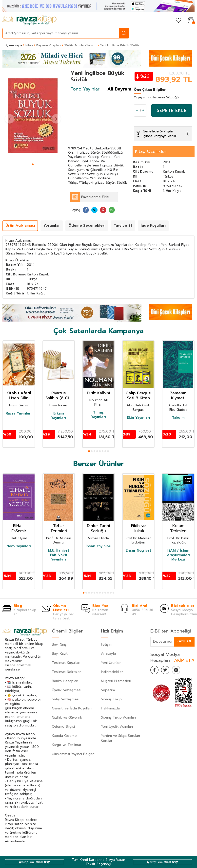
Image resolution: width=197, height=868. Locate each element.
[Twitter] (168, 671)
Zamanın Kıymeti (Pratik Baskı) (178, 396)
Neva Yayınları (19, 546)
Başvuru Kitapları (49, 45)
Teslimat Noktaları (67, 672)
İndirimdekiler (112, 672)
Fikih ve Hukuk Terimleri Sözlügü (138, 528)
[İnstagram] (180, 671)
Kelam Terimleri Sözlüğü (178, 528)
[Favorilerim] (178, 21)
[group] (33, 116)
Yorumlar (52, 226)
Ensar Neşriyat (138, 551)
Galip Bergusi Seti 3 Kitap (138, 396)
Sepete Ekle (172, 110)
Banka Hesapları (65, 681)
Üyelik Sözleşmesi (67, 690)
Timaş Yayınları (98, 415)
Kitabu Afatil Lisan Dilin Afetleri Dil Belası (19, 396)
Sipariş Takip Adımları (118, 717)
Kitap (29, 45)
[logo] (30, 20)
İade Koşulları (153, 226)
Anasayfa (13, 45)
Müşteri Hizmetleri (116, 681)
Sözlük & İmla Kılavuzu (80, 45)
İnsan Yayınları (98, 546)
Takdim (178, 418)
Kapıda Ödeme (64, 736)
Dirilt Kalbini (98, 393)
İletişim (107, 644)
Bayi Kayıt (60, 654)
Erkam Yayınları (59, 416)
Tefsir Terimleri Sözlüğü (59, 528)
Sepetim (108, 690)
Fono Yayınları (86, 89)
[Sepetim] (191, 21)
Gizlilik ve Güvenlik (67, 717)
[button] (33, 164)
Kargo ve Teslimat (67, 745)
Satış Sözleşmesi (66, 699)
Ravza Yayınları (19, 414)
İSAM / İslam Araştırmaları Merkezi (178, 555)
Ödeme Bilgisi (63, 727)
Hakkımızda (110, 708)
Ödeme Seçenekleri (87, 226)
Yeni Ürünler (111, 663)
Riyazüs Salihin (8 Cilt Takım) (59, 396)
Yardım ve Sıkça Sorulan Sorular (120, 738)
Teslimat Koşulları (66, 663)
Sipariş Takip (111, 699)
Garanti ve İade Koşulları (72, 708)
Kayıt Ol (184, 641)
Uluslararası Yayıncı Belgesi (74, 754)
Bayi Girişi (60, 644)
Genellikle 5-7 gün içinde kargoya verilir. (160, 134)
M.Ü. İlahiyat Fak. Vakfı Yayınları (59, 555)
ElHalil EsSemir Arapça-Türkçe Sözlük (19, 528)
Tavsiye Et (123, 226)
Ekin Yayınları (138, 418)
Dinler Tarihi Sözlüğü (98, 528)
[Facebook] (155, 671)
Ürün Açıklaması (20, 226)
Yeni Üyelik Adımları (117, 727)
